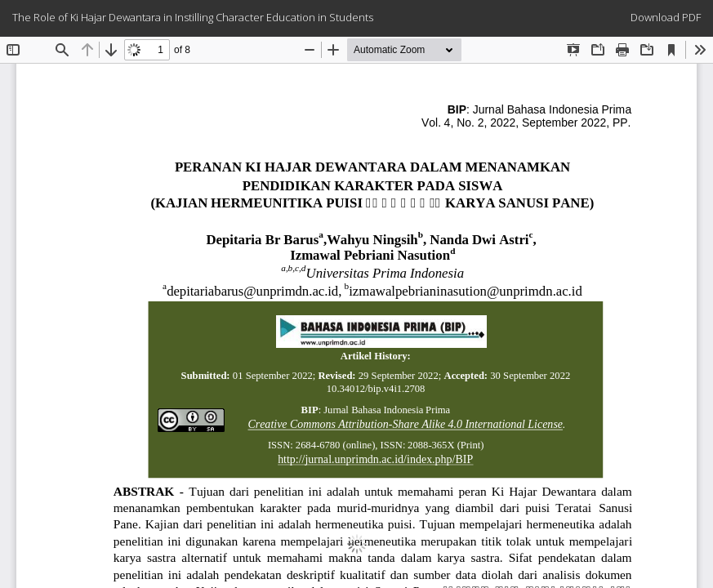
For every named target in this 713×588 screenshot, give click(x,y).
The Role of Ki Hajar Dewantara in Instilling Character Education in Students (193, 17)
